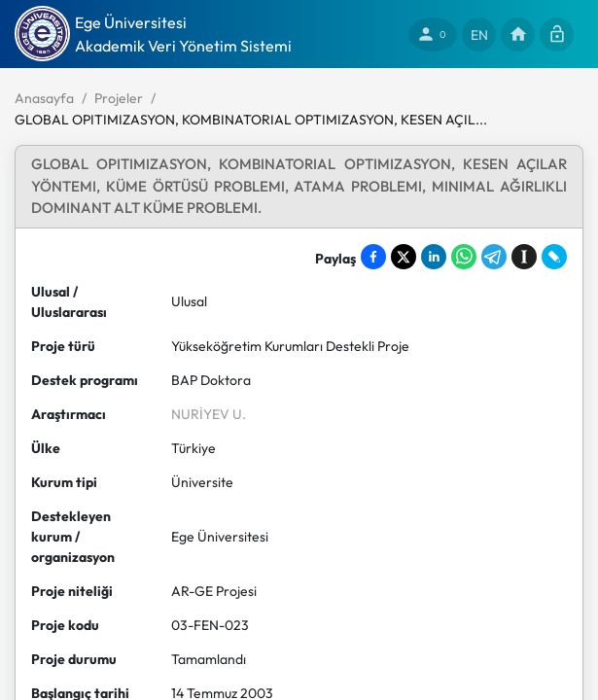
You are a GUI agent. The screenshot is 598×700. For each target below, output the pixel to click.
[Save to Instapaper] (524, 257)
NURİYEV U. (209, 414)
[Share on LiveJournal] (554, 257)
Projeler (119, 98)
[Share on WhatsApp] (464, 257)
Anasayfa (44, 98)
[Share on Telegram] (494, 257)
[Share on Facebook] (373, 257)
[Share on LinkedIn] (434, 257)
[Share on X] (404, 257)
